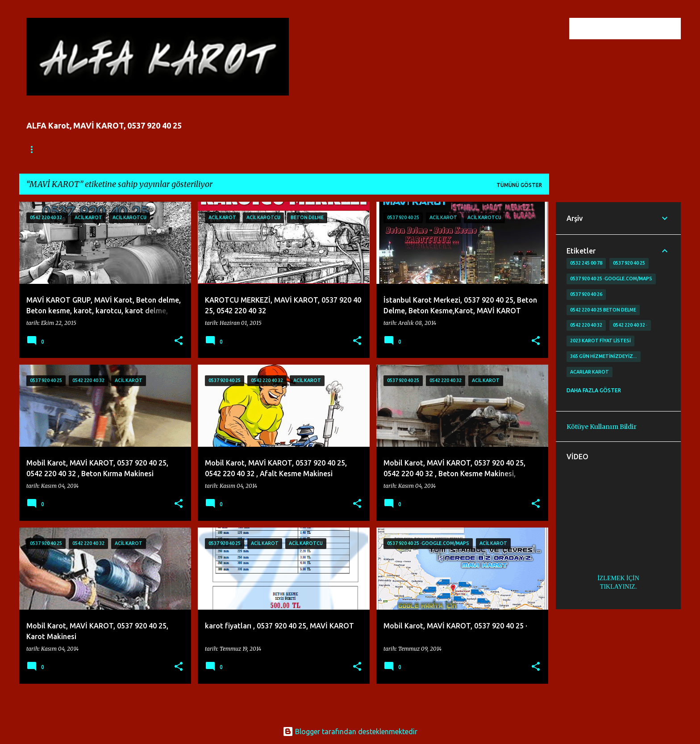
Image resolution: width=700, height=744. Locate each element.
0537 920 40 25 (629, 263)
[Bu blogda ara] (634, 29)
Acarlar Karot (590, 372)
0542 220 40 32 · (630, 325)
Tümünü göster (519, 185)
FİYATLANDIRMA (99, 149)
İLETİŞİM (153, 149)
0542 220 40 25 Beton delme (603, 310)
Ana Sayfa (42, 149)
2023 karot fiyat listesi (600, 341)
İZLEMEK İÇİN (618, 578)
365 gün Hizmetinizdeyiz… (604, 356)
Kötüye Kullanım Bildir (602, 427)
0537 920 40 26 (586, 294)
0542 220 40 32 (586, 325)
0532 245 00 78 (586, 263)
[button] (179, 341)
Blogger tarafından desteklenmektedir (350, 732)
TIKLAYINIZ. (618, 587)
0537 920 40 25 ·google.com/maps (611, 278)
